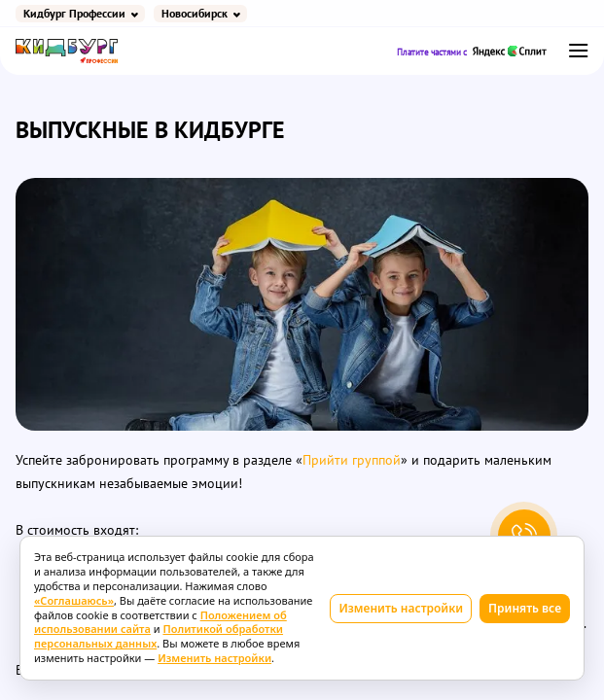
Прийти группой (352, 460)
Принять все (525, 608)
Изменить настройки (401, 608)
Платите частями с (472, 51)
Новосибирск (195, 14)
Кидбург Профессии (74, 14)
